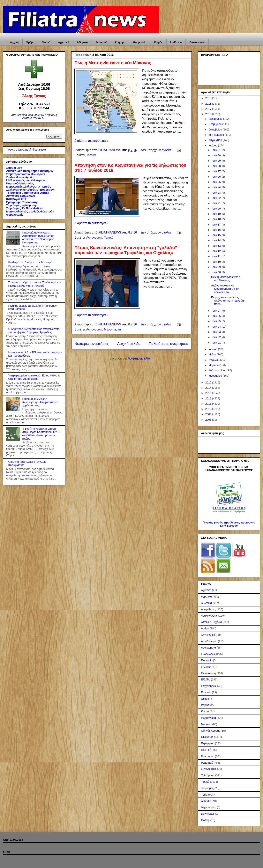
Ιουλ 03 (217, 332)
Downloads (208, 814)
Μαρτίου (214, 365)
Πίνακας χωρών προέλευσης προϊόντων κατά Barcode (229, 524)
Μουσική (206, 724)
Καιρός (158, 42)
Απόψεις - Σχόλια (211, 622)
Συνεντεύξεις (209, 769)
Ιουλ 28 (217, 166)
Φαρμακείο (140, 42)
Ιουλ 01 (217, 343)
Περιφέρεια (208, 743)
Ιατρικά (205, 705)
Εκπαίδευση (208, 673)
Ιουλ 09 (217, 267)
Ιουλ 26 (217, 177)
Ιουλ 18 (217, 219)
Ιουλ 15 (217, 235)
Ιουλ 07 (217, 311)
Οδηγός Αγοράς (211, 731)
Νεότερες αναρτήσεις (92, 344)
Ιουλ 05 (217, 321)
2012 (209, 398)
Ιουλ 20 (217, 209)
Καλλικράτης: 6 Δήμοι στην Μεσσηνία (31, 262)
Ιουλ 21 (217, 203)
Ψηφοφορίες (209, 807)
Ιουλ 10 (217, 262)
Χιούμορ (206, 801)
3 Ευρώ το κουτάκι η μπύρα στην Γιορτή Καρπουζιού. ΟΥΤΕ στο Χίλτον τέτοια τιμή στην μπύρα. (41, 434)
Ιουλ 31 (217, 150)
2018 (209, 104)
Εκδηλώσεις (208, 654)
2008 (209, 420)
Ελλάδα (206, 679)
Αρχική (14, 42)
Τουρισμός (207, 788)
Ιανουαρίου (216, 376)
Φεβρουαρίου (217, 370)
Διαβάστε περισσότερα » (91, 141)
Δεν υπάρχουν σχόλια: (157, 150)
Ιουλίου (213, 145)
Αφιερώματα (208, 648)
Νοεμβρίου (215, 124)
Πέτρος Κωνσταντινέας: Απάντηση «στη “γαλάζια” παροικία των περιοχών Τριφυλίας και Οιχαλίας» (126, 250)
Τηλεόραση (208, 775)
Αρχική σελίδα (129, 344)
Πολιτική (206, 750)
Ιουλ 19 (217, 214)
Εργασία (206, 692)
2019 (209, 98)
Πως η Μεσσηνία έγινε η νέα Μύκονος (113, 63)
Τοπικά (46, 42)
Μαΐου (213, 354)
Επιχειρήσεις (209, 686)
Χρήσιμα (120, 42)
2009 (209, 414)
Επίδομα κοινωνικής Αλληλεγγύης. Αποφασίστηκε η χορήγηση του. (41, 402)
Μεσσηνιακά (113, 329)
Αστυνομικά (94, 237)
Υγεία (204, 795)
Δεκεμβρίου (216, 119)
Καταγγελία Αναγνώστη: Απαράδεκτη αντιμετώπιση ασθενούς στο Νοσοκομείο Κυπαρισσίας (38, 237)
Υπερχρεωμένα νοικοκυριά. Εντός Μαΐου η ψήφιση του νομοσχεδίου (34, 377)
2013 (209, 393)
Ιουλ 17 (217, 225)
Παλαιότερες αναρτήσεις (169, 344)
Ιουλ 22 (217, 198)
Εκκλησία (207, 660)
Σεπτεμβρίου (217, 135)
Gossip (205, 820)
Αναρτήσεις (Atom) (141, 358)
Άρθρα (30, 42)
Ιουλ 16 (217, 230)
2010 (209, 409)
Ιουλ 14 (217, 240)
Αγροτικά (64, 42)
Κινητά (205, 711)
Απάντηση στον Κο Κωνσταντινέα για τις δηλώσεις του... (225, 289)
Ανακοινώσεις (209, 616)
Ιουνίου (213, 349)
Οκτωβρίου (216, 130)
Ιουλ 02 (217, 337)
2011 (209, 404)
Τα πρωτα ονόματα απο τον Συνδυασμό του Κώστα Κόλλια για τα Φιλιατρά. (35, 284)
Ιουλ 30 (217, 155)
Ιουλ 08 (217, 272)
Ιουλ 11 (217, 256)
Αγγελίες (206, 590)
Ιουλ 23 (217, 193)
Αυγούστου (216, 140)
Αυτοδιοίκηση (209, 641)
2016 (209, 114)
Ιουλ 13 (217, 246)
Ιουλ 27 (217, 171)
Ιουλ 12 (217, 251)
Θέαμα (205, 699)
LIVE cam (176, 42)
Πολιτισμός (208, 756)
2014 (209, 388)
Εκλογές (206, 667)
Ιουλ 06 (217, 316)
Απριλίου (214, 360)
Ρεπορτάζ (101, 42)
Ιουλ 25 (217, 182)
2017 (209, 109)
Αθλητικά (82, 42)
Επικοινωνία (197, 42)
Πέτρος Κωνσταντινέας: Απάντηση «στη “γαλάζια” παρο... (228, 301)
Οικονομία (207, 737)
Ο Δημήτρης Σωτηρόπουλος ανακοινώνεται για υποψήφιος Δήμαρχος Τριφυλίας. (34, 331)
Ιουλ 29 (217, 161)
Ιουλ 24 (217, 187)
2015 (209, 382)
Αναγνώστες (208, 609)
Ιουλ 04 (217, 327)
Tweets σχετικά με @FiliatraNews (26, 150)
